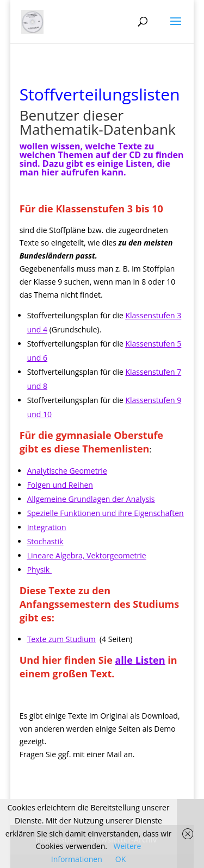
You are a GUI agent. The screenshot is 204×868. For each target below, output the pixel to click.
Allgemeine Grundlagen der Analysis (91, 499)
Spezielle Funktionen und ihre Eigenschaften (106, 513)
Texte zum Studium (61, 639)
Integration (47, 527)
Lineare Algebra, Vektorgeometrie (87, 555)
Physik (39, 570)
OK (120, 859)
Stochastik (45, 541)
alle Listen (140, 660)
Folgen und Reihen (60, 485)
